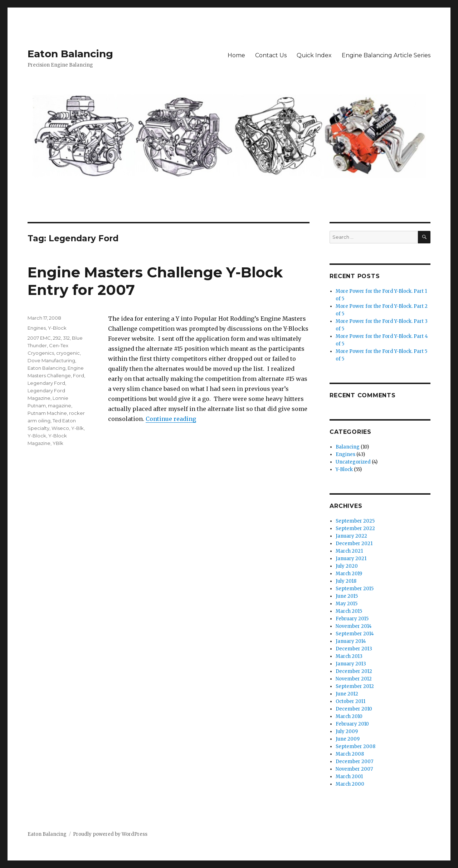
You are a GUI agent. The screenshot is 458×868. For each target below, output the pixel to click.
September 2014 (355, 634)
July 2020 (347, 566)
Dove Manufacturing (51, 360)
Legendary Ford (46, 383)
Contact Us (271, 55)
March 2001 (349, 777)
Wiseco (60, 428)
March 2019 (349, 574)
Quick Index (314, 55)
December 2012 (354, 671)
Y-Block (57, 328)
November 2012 (354, 679)
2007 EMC (39, 338)
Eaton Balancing (70, 54)
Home (236, 55)
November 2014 (354, 626)
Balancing (348, 447)
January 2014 (351, 641)
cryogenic (68, 353)
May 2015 (347, 604)
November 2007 (354, 769)
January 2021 (351, 559)
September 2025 (355, 521)
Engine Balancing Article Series (386, 55)
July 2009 (347, 731)
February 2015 (352, 619)
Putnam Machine (47, 413)
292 (57, 338)
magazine (60, 406)
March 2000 (350, 784)
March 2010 (349, 716)
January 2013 (351, 664)
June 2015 (347, 596)
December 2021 (354, 544)
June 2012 (347, 694)
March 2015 (349, 611)
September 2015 (355, 589)
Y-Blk (77, 428)
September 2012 (355, 686)
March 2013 (349, 656)
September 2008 (355, 746)
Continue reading (171, 419)
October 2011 (350, 701)
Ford (79, 375)
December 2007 (354, 762)
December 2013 (354, 649)
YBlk (58, 443)
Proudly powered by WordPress (110, 834)
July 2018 (346, 581)
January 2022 (351, 536)
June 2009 (348, 739)
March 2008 (350, 754)
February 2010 (352, 724)
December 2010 (354, 709)
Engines (37, 328)
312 (66, 338)
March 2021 (349, 551)
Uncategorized (353, 462)
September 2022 (355, 528)
